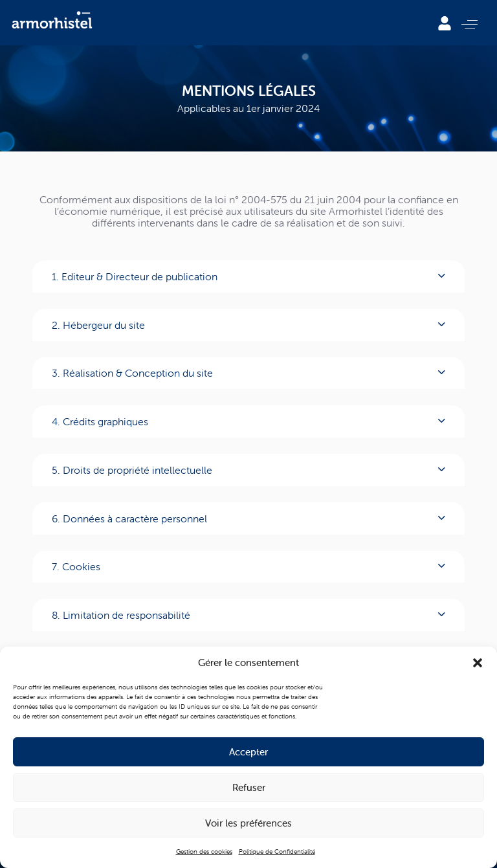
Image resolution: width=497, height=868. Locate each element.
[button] (478, 663)
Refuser (249, 787)
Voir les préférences (248, 823)
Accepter (248, 752)
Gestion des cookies (204, 851)
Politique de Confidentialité (277, 851)
